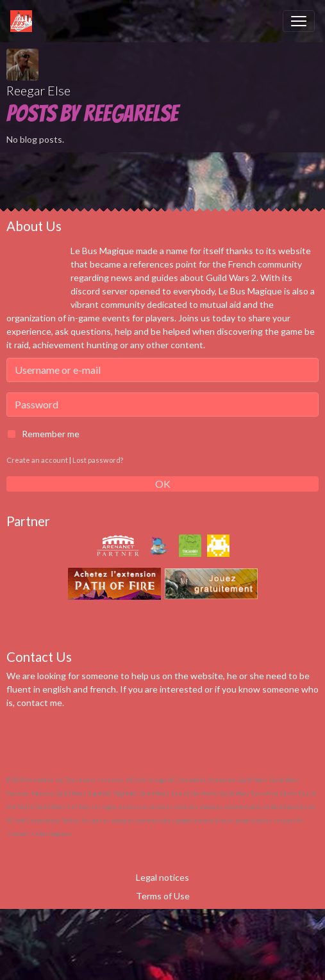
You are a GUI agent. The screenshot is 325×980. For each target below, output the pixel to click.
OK (163, 484)
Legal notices (162, 877)
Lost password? (98, 460)
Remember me (51, 434)
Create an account (37, 460)
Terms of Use (163, 896)
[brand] (24, 21)
